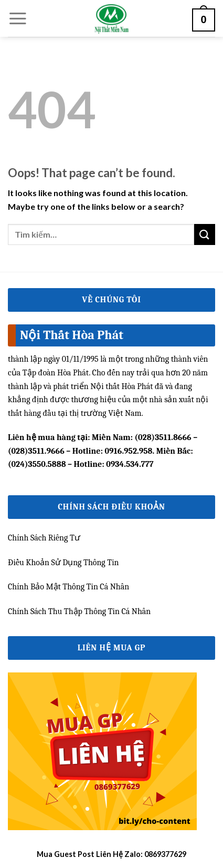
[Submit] (205, 234)
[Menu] (18, 18)
